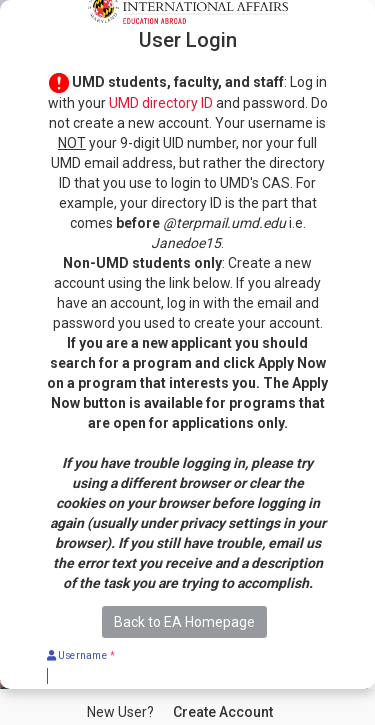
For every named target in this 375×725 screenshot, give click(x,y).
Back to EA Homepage (184, 622)
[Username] (187, 676)
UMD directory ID (161, 103)
